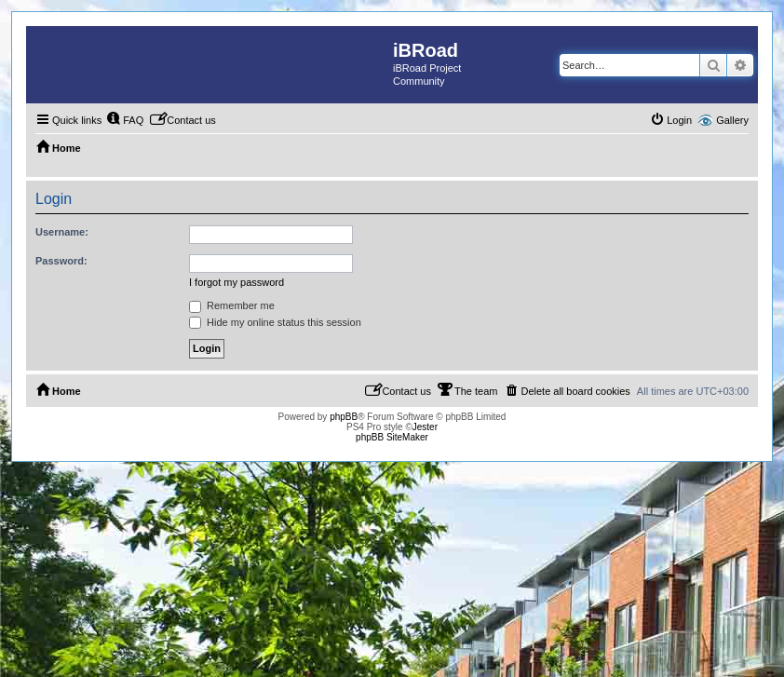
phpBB (344, 417)
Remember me (232, 305)
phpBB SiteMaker (392, 437)
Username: (62, 232)
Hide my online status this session (275, 322)
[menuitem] (125, 120)
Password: (61, 261)
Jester (425, 427)
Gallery (732, 120)
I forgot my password (237, 282)
